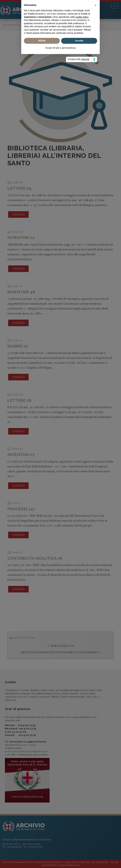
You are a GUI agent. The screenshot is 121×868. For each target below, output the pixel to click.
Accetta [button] (79, 448)
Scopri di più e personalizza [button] (60, 455)
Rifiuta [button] (42, 448)
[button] (95, 412)
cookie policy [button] (82, 424)
